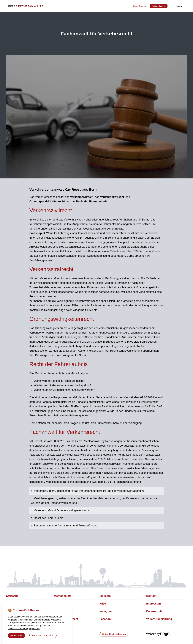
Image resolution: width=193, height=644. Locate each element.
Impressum (153, 604)
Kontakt (151, 596)
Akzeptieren (17, 635)
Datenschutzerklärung (18, 628)
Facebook (106, 619)
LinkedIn (105, 596)
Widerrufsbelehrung (159, 619)
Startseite (12, 596)
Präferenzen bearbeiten (42, 635)
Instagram (106, 611)
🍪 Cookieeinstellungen (114, 634)
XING (103, 604)
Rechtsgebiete (62, 596)
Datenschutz (154, 611)
